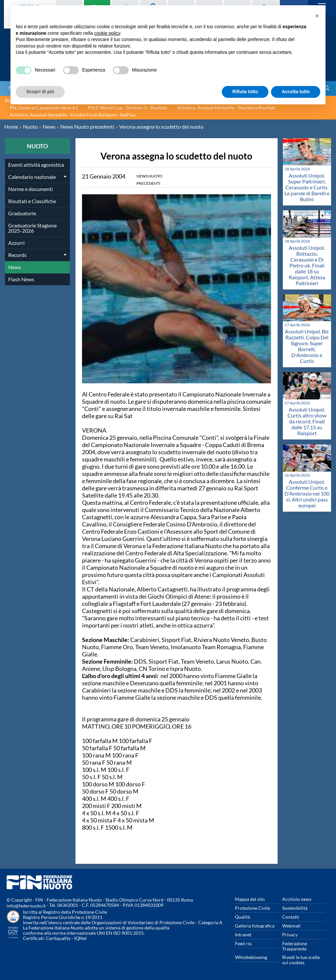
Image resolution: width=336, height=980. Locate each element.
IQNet (80, 938)
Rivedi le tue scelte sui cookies (301, 960)
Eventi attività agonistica (36, 165)
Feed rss (243, 943)
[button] (317, 16)
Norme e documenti (31, 189)
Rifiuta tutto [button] (245, 92)
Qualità (242, 917)
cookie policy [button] (107, 33)
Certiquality (58, 938)
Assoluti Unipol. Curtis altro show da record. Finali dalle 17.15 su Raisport (307, 421)
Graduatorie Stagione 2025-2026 (32, 228)
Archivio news (297, 899)
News (15, 267)
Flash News (21, 279)
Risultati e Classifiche (32, 201)
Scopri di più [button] (40, 92)
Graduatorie (22, 213)
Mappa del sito (250, 899)
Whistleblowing (251, 957)
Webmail (291, 926)
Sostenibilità (295, 908)
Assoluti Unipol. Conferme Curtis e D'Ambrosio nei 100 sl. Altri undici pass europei (307, 493)
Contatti (291, 917)
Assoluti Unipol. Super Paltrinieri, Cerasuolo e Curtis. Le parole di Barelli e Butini (307, 187)
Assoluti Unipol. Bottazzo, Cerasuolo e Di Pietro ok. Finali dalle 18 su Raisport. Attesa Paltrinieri (307, 265)
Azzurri (16, 243)
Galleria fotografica (255, 926)
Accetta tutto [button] (296, 92)
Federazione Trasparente (295, 946)
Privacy (290, 935)
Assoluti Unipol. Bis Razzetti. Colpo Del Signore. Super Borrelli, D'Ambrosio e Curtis (307, 346)
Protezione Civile (252, 908)
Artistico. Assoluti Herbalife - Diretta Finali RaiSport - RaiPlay (73, 115)
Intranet (243, 935)
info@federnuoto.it (26, 906)
